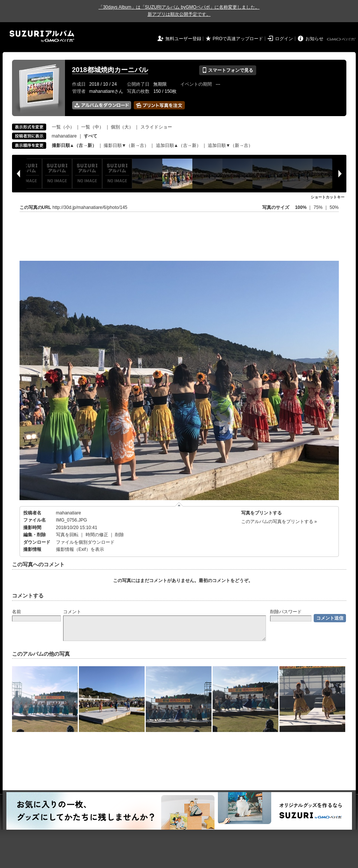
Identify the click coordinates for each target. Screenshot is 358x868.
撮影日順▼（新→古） (126, 145)
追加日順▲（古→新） (178, 145)
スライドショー (156, 127)
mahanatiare (64, 136)
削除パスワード (286, 612)
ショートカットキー (328, 197)
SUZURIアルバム (42, 36)
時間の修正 (97, 535)
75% (319, 207)
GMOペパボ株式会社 (342, 39)
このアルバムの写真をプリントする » (279, 522)
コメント (72, 612)
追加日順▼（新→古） (230, 145)
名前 (17, 612)
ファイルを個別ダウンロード (85, 542)
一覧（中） (92, 127)
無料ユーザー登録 (183, 39)
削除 (119, 535)
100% (301, 207)
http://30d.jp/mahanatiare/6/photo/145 (90, 207)
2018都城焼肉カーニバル (110, 70)
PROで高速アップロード (238, 39)
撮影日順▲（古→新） (74, 145)
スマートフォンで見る (227, 70)
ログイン (284, 39)
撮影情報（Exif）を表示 (80, 549)
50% (334, 207)
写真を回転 (67, 535)
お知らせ (314, 39)
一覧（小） (63, 127)
